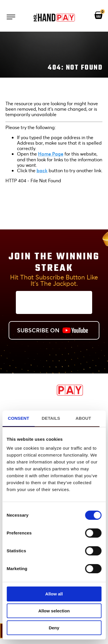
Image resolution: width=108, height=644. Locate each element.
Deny (54, 628)
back (42, 170)
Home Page (51, 154)
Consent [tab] (18, 418)
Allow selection (54, 611)
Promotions (54, 407)
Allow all (54, 594)
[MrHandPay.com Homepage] (54, 394)
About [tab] (83, 418)
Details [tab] (51, 418)
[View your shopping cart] (98, 16)
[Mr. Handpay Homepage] (54, 18)
